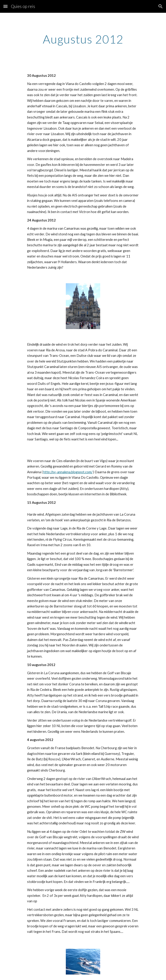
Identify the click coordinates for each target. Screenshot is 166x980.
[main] (83, 39)
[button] (5, 6)
